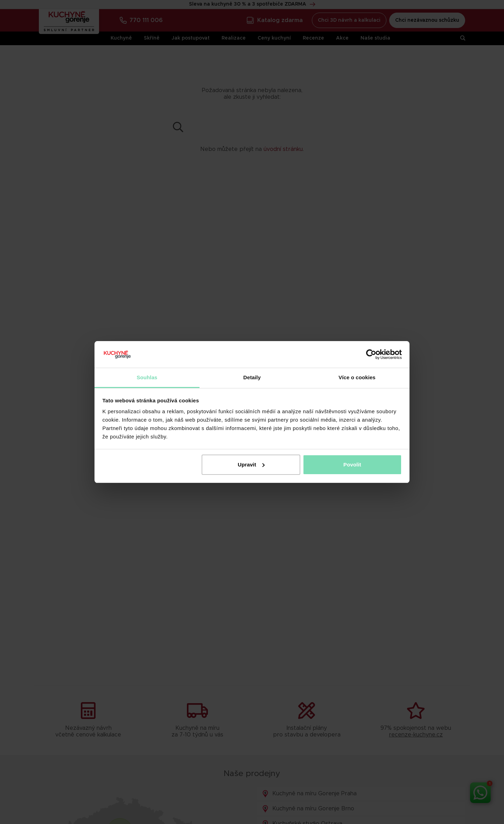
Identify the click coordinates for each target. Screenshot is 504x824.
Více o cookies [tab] (357, 377)
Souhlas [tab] (147, 377)
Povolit (352, 465)
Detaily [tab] (252, 377)
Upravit (251, 465)
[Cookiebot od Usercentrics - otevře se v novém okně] (371, 354)
